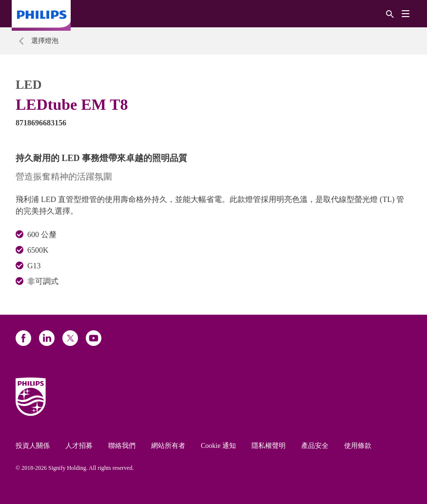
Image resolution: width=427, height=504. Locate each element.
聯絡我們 (122, 446)
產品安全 (315, 446)
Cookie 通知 (218, 446)
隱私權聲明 (269, 446)
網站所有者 (168, 446)
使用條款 (358, 446)
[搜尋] (390, 13)
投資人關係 (33, 446)
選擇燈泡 (45, 41)
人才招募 (79, 446)
